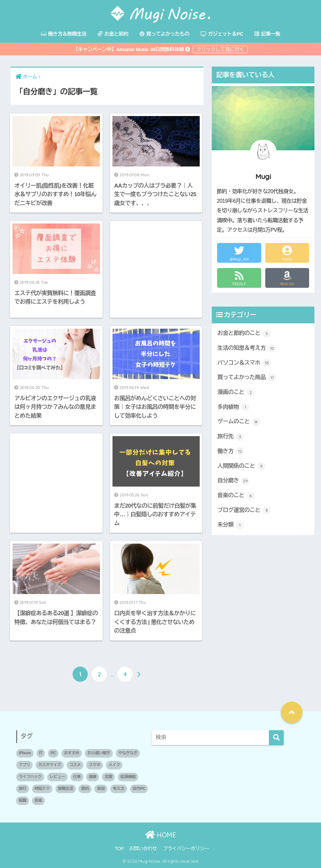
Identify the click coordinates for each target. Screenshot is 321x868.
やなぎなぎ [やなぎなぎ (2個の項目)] (128, 753)
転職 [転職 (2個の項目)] (23, 800)
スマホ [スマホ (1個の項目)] (95, 765)
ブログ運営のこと (244, 510)
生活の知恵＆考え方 (247, 348)
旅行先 (231, 437)
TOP (119, 849)
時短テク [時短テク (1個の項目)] (42, 789)
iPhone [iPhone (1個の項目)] (25, 753)
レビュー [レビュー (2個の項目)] (57, 777)
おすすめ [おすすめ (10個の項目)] (72, 753)
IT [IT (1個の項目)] (41, 753)
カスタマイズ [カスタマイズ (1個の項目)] (50, 765)
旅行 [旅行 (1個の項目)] (23, 789)
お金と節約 (113, 34)
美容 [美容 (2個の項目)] (101, 789)
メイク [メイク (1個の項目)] (114, 765)
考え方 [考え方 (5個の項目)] (119, 789)
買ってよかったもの (164, 34)
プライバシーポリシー (186, 849)
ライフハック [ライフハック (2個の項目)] (30, 777)
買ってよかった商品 (247, 378)
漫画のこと (236, 393)
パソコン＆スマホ (244, 363)
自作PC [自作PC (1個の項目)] (139, 789)
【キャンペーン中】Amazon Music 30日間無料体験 (132, 49)
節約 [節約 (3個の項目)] (85, 789)
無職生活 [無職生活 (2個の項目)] (66, 789)
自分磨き (233, 481)
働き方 (231, 451)
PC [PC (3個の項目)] (53, 753)
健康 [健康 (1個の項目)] (93, 777)
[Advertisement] (156, 269)
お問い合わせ (143, 849)
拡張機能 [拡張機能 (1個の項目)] (128, 777)
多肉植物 (233, 407)
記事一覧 (267, 34)
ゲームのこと (239, 422)
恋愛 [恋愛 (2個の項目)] (108, 777)
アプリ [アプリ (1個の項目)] (25, 765)
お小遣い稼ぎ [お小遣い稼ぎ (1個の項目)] (99, 753)
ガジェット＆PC (222, 34)
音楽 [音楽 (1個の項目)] (38, 800)
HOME (160, 835)
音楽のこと (236, 496)
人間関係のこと (241, 466)
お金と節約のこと (244, 334)
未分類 (231, 525)
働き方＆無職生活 (64, 34)
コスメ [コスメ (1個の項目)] (75, 765)
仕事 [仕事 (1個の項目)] (77, 777)
